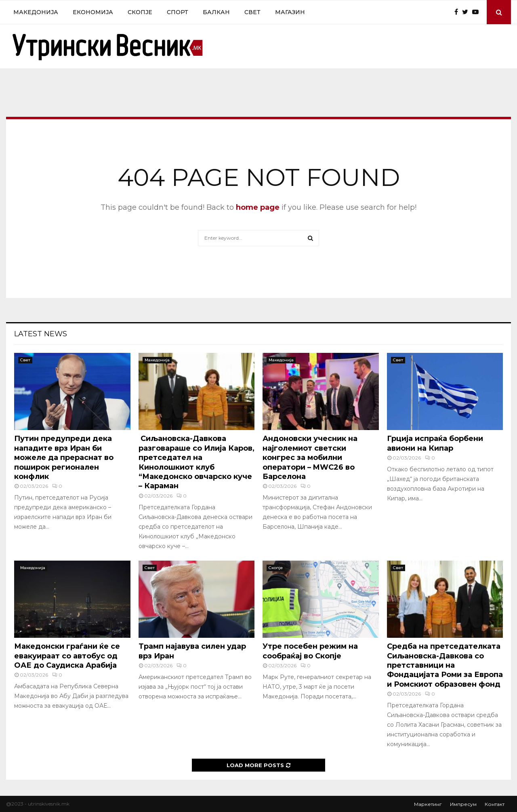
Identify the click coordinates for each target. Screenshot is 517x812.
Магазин (290, 12)
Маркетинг (428, 804)
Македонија (36, 12)
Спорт (178, 12)
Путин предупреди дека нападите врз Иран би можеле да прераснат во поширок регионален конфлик (64, 458)
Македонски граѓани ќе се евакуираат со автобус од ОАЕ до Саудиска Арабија (67, 656)
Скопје (140, 12)
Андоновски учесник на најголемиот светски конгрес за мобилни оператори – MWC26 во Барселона (310, 458)
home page (258, 207)
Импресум (463, 804)
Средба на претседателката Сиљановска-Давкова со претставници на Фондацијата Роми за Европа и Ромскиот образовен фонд (445, 665)
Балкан (216, 12)
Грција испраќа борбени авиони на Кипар (435, 443)
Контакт (495, 804)
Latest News (41, 334)
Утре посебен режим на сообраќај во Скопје (310, 651)
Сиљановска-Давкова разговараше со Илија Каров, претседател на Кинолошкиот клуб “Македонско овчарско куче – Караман (197, 462)
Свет (252, 12)
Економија (93, 12)
